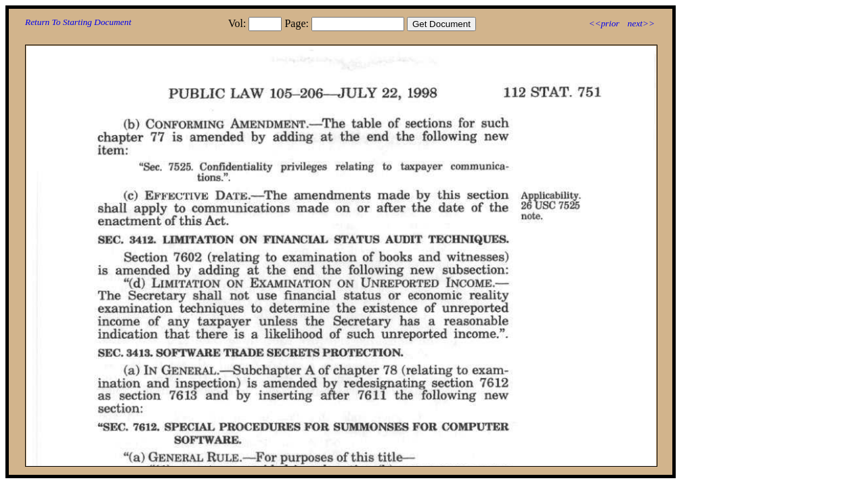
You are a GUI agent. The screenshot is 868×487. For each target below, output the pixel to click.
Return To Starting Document (78, 22)
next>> (641, 23)
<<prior (604, 23)
